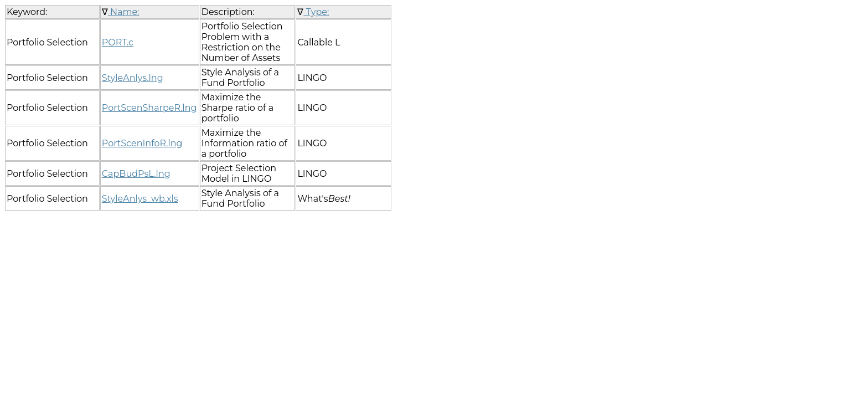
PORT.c (118, 42)
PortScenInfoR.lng (142, 143)
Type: (316, 12)
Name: (124, 12)
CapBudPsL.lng (136, 174)
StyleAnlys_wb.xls (140, 199)
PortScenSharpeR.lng (149, 108)
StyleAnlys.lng (133, 78)
